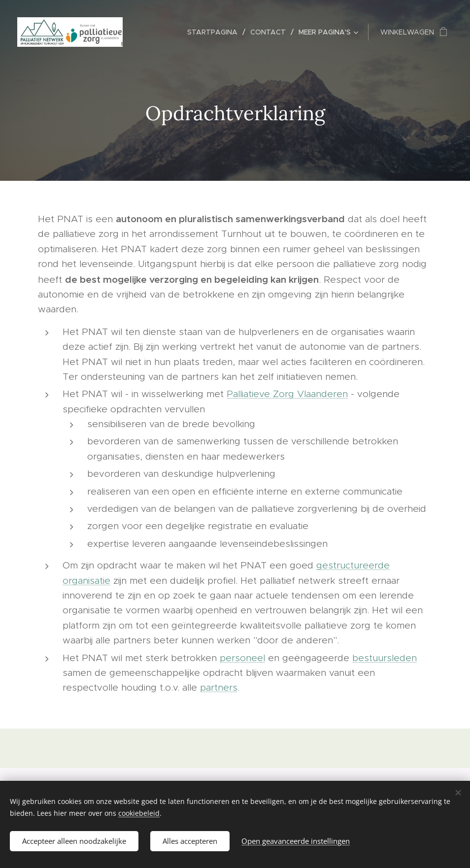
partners (219, 687)
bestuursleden (385, 658)
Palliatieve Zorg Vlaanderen (287, 394)
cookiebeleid (139, 813)
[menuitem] (215, 32)
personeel (242, 658)
